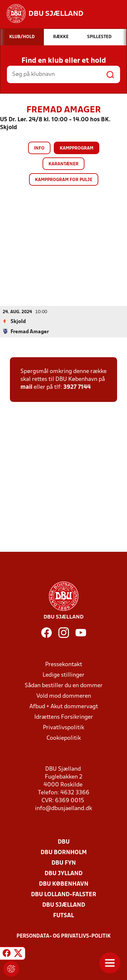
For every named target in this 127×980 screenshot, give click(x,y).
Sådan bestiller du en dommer (64, 686)
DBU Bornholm (64, 853)
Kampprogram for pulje (64, 180)
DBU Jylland (63, 874)
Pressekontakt (64, 665)
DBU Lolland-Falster (64, 895)
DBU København (64, 884)
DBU (64, 842)
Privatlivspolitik (63, 728)
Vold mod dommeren (64, 696)
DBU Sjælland (64, 905)
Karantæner (63, 164)
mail (26, 387)
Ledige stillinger (63, 675)
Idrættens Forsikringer (64, 717)
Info (39, 148)
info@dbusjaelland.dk (63, 809)
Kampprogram (77, 148)
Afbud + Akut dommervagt (64, 707)
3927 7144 (77, 387)
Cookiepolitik (64, 738)
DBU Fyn (64, 863)
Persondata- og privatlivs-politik (64, 936)
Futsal (63, 916)
